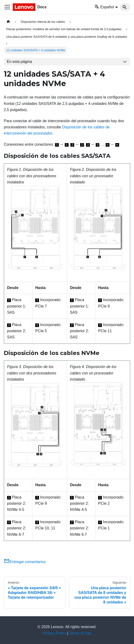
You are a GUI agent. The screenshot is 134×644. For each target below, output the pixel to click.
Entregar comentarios (25, 562)
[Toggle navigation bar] (7, 7)
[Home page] (8, 22)
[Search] (125, 7)
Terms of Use (80, 633)
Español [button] (104, 7)
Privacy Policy (54, 633)
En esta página (19, 62)
